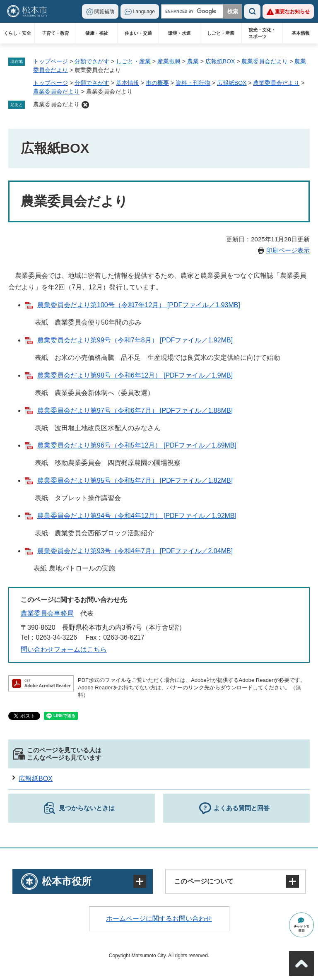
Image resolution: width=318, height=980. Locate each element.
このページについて (204, 881)
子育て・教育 (55, 33)
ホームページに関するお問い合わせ (159, 919)
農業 (193, 61)
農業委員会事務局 (47, 613)
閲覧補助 (104, 12)
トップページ (51, 61)
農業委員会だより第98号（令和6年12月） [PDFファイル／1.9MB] (135, 375)
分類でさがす (92, 61)
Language (144, 12)
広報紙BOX (220, 61)
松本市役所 (67, 881)
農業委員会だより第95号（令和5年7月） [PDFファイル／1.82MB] (135, 480)
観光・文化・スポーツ (262, 33)
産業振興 (169, 61)
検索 (252, 11)
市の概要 (157, 83)
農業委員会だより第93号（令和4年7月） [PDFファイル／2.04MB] (135, 551)
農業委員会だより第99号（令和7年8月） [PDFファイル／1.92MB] (135, 340)
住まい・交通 (138, 33)
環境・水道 (179, 33)
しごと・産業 (221, 33)
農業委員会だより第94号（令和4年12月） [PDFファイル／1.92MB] (137, 516)
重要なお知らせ (292, 12)
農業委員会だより (265, 61)
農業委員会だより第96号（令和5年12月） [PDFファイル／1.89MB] (137, 445)
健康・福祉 (97, 33)
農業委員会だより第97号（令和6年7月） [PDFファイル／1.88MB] (135, 411)
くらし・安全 (17, 33)
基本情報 (301, 33)
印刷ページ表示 (288, 250)
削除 (85, 105)
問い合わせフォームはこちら (64, 649)
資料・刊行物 (193, 83)
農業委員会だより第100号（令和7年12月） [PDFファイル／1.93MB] (139, 305)
